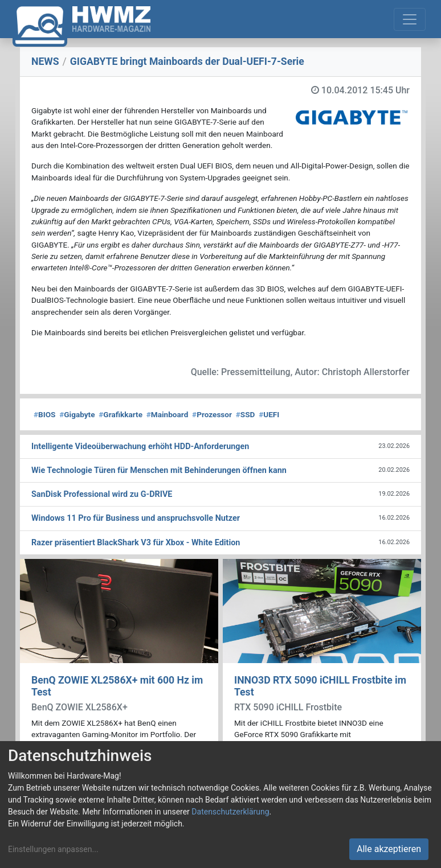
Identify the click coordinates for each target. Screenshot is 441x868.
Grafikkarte (121, 414)
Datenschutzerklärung (230, 812)
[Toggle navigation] (410, 19)
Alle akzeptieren (389, 849)
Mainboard (168, 414)
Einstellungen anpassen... (53, 849)
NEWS (45, 61)
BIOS (44, 414)
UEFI (269, 414)
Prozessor (212, 414)
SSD (246, 414)
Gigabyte (77, 414)
